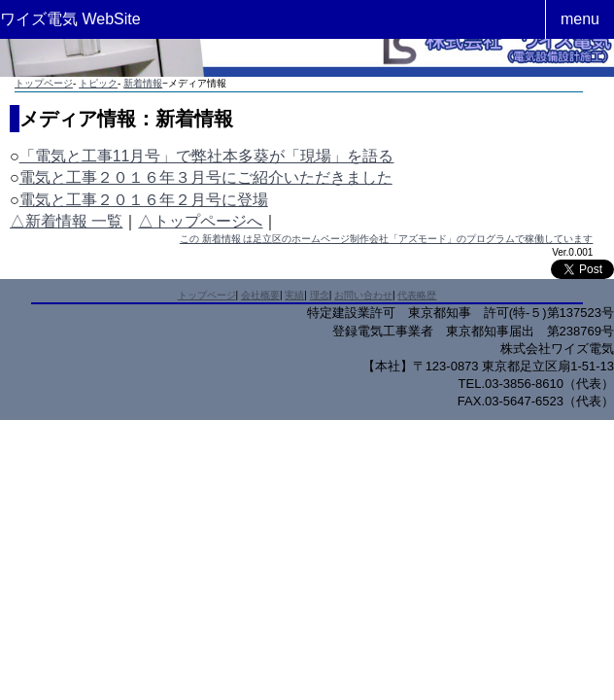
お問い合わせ (363, 295)
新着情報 (143, 83)
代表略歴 (417, 295)
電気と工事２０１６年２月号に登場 (144, 200)
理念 (320, 295)
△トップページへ (200, 221)
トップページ (44, 83)
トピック (98, 83)
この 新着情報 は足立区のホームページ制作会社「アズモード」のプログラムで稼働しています (387, 239)
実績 (294, 295)
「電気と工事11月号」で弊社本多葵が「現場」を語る (207, 156)
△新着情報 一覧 (66, 221)
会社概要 (260, 295)
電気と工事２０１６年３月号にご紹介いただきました (206, 177)
